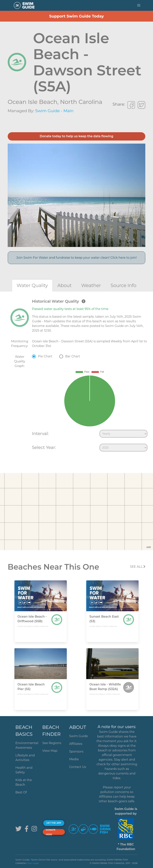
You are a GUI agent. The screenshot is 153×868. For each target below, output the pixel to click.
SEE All (138, 567)
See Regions (52, 743)
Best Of (21, 792)
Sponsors (76, 751)
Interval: (40, 434)
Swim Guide (78, 736)
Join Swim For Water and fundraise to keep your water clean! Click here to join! (76, 258)
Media (74, 759)
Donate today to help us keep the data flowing (76, 136)
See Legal (33, 863)
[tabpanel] (76, 376)
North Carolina (81, 102)
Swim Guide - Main (54, 111)
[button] (139, 5)
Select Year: (44, 447)
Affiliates (76, 744)
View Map (50, 751)
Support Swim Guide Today (76, 16)
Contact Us (78, 767)
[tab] (32, 285)
